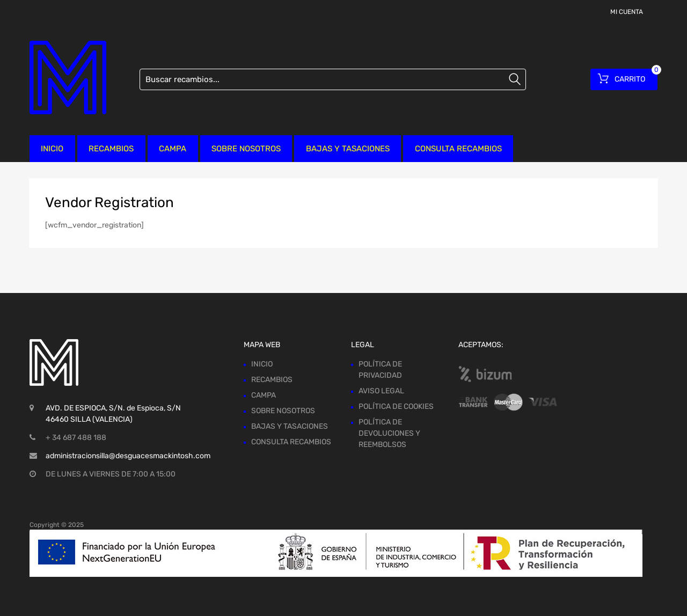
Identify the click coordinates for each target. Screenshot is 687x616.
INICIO (52, 149)
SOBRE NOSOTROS (246, 149)
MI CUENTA (627, 12)
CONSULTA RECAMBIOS (458, 149)
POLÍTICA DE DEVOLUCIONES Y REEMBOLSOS (389, 433)
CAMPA (173, 149)
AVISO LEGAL (381, 391)
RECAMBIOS (111, 149)
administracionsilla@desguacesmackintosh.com (128, 456)
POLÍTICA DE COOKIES (396, 406)
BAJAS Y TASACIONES (348, 149)
